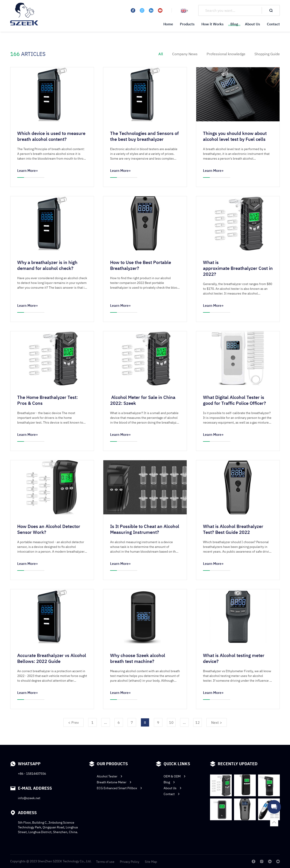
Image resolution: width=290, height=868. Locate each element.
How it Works (213, 24)
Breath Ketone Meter (115, 816)
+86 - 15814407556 (32, 807)
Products (187, 24)
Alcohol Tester (110, 810)
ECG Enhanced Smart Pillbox (120, 822)
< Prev (74, 725)
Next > (217, 725)
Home (168, 24)
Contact (273, 24)
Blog (234, 24)
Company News (185, 54)
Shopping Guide (267, 54)
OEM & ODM (175, 810)
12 (198, 725)
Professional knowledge (226, 54)
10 (171, 725)
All (161, 54)
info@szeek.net (29, 832)
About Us (253, 24)
